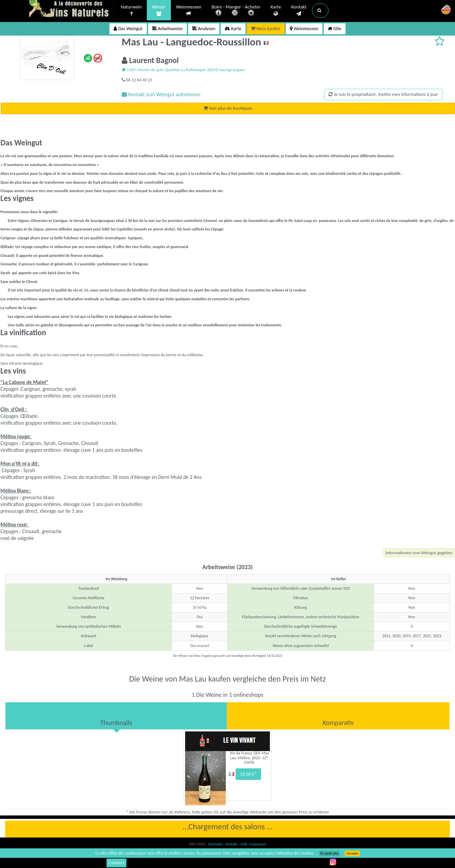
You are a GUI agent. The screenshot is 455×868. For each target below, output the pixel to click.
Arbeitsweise (167, 29)
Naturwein (131, 11)
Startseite (216, 844)
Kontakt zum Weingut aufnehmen (161, 94)
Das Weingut (128, 29)
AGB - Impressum (253, 844)
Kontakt (299, 11)
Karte (276, 11)
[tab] (116, 716)
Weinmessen (189, 10)
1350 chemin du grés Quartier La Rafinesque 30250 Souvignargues (183, 70)
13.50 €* (248, 774)
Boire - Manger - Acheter (236, 11)
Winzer (159, 11)
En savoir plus (329, 853)
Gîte (335, 29)
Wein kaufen (266, 29)
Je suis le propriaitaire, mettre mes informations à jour (383, 94)
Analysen (204, 29)
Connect (116, 863)
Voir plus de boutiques (228, 108)
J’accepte (352, 853)
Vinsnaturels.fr (72, 9)
